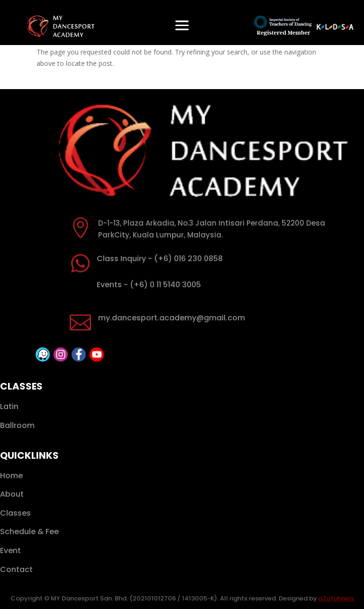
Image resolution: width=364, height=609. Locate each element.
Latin (9, 406)
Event (10, 550)
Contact (16, 569)
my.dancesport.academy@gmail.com (172, 318)
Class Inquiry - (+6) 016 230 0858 (160, 259)
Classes (15, 513)
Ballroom (17, 425)
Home (11, 476)
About (12, 494)
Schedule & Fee (29, 532)
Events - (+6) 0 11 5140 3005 (149, 285)
